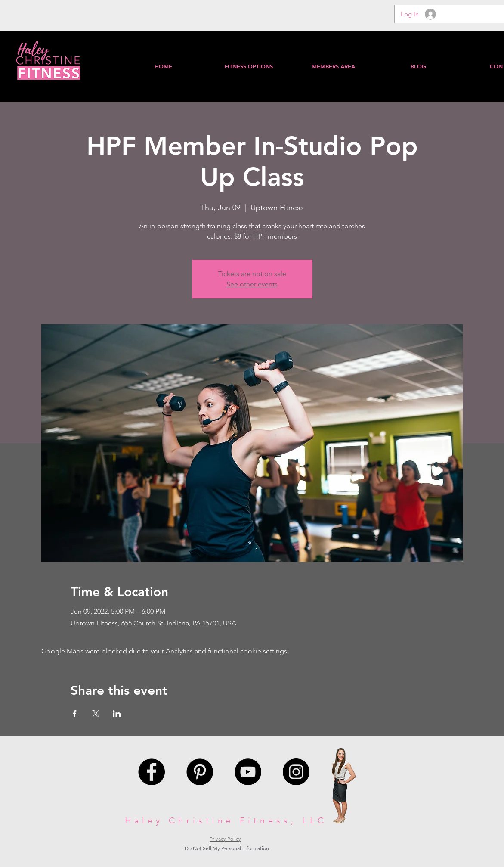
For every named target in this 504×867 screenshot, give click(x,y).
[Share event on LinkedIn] (117, 714)
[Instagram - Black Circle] (296, 772)
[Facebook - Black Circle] (152, 772)
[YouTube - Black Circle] (248, 772)
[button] (333, 66)
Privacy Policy (225, 839)
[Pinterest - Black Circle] (200, 772)
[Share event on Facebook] (75, 714)
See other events (252, 284)
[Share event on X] (96, 714)
